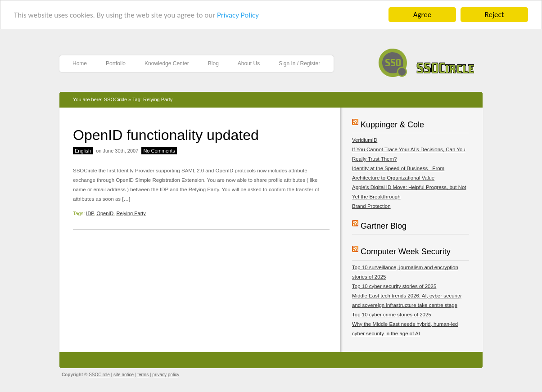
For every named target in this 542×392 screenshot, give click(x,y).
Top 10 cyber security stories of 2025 (394, 286)
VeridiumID (365, 140)
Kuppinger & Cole (392, 125)
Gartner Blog (384, 226)
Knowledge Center (167, 63)
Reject (495, 15)
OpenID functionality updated (166, 135)
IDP (90, 213)
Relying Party (131, 213)
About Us (249, 63)
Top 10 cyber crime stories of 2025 (392, 314)
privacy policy (166, 374)
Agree (422, 15)
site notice (124, 374)
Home (80, 63)
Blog (213, 63)
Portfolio (116, 63)
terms (143, 374)
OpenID (105, 213)
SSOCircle (427, 61)
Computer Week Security (406, 252)
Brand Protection (371, 206)
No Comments (159, 151)
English (83, 151)
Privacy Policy (238, 15)
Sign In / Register (299, 63)
